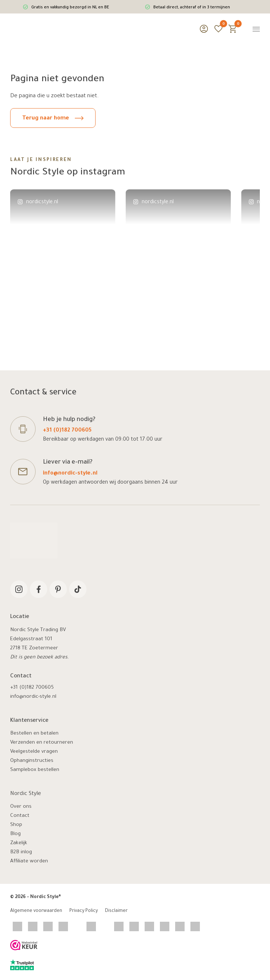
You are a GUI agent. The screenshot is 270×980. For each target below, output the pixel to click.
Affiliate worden (29, 861)
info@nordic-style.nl (70, 474)
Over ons (21, 807)
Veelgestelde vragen (34, 752)
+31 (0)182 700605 (67, 431)
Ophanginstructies (32, 761)
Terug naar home (53, 119)
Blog (15, 834)
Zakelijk (19, 843)
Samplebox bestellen (35, 770)
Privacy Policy (84, 911)
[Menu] (256, 29)
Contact (20, 816)
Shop (16, 825)
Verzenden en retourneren (42, 743)
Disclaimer (116, 911)
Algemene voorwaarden (36, 911)
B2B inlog (21, 852)
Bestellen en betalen (34, 734)
